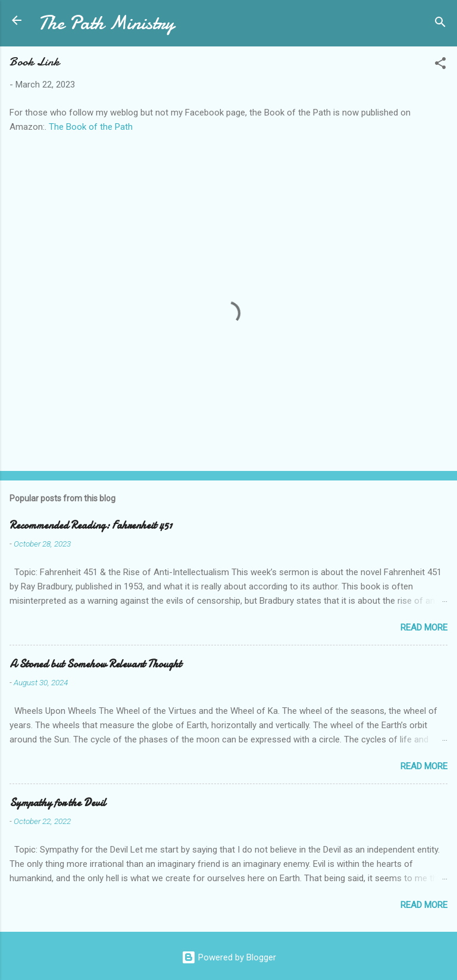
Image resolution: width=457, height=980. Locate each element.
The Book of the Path (91, 127)
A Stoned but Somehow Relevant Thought (96, 664)
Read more (424, 628)
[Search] (440, 24)
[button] (440, 65)
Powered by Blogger (229, 957)
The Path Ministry (106, 23)
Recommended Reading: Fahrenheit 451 (91, 525)
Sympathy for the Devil (58, 803)
